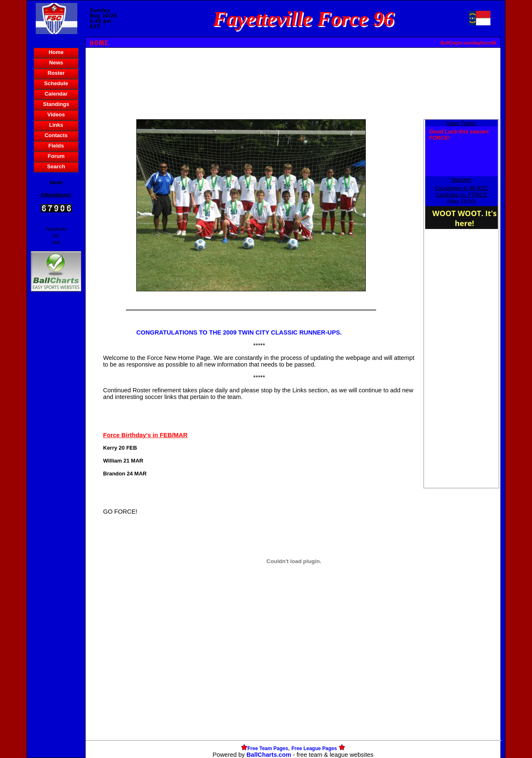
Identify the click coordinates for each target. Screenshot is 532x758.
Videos (56, 114)
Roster (56, 73)
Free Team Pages (268, 748)
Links (56, 125)
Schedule (56, 83)
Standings (56, 104)
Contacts (56, 135)
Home (56, 52)
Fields (56, 146)
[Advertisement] (56, 437)
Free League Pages (314, 748)
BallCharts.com (269, 755)
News (56, 63)
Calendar (56, 94)
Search (56, 166)
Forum (56, 156)
